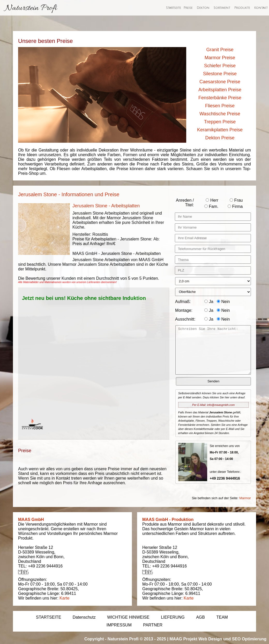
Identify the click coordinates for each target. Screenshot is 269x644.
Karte (64, 598)
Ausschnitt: (185, 319)
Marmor (245, 498)
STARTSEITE (48, 617)
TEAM (222, 617)
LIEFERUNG (173, 617)
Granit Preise (220, 50)
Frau (236, 200)
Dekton (203, 8)
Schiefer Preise (220, 66)
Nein (223, 302)
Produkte (242, 8)
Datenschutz (84, 617)
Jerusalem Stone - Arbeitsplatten (106, 206)
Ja (209, 302)
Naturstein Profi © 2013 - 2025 (137, 639)
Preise (188, 8)
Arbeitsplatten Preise (220, 90)
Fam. (211, 206)
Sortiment (222, 8)
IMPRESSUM (119, 625)
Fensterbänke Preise (220, 98)
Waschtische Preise (220, 114)
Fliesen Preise (220, 106)
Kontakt (261, 8)
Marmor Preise (220, 58)
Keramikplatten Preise (220, 130)
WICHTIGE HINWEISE (128, 617)
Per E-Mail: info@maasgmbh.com (214, 405)
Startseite (174, 8)
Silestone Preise (220, 74)
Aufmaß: (183, 302)
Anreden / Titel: (185, 203)
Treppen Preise (220, 122)
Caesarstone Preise (220, 82)
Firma (235, 206)
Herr (212, 200)
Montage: (184, 310)
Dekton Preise (220, 138)
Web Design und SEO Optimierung (232, 639)
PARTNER (153, 625)
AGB (200, 617)
